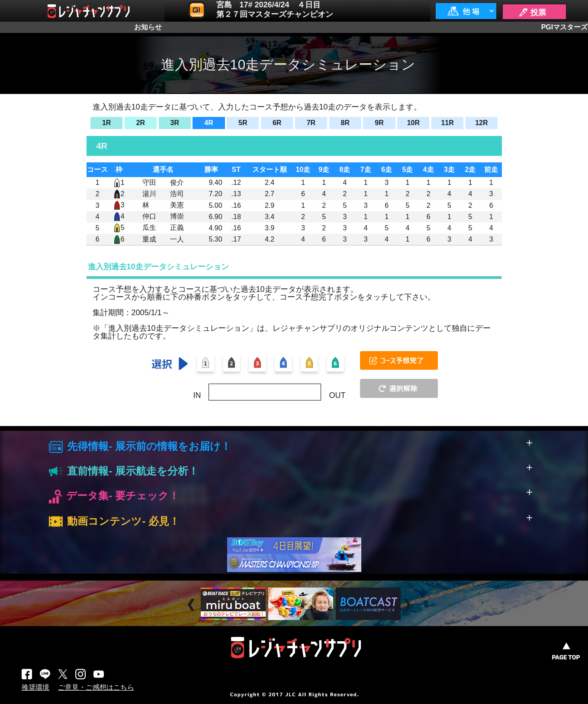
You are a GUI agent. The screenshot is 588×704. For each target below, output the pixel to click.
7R (311, 123)
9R (379, 123)
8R (345, 123)
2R (141, 123)
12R (481, 123)
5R (243, 123)
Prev (192, 605)
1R (106, 123)
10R (413, 123)
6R (277, 123)
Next (408, 605)
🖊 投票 (532, 13)
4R (209, 123)
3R (175, 123)
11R (447, 123)
